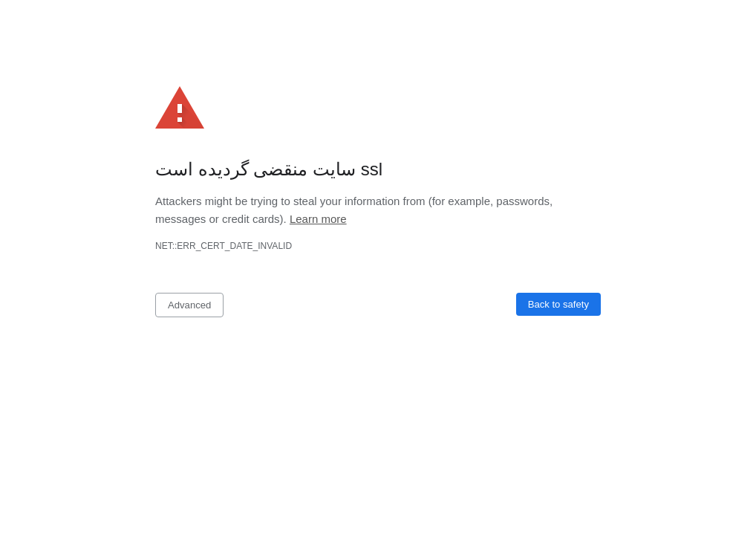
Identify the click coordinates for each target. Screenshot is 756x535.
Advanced (189, 305)
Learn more (318, 219)
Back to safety (558, 304)
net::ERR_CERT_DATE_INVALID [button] (224, 246)
